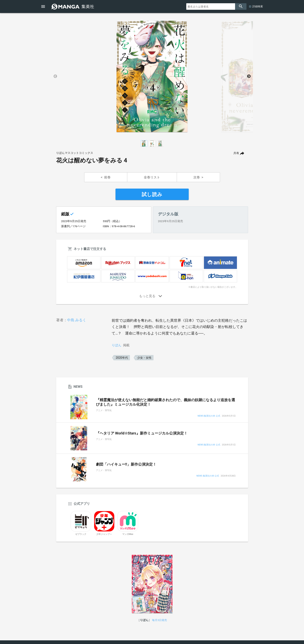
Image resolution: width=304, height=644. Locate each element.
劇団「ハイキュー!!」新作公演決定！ (126, 464)
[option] (152, 76)
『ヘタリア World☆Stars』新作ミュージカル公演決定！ (142, 433)
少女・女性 (144, 358)
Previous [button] (55, 76)
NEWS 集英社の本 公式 (209, 416)
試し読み (152, 194)
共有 (236, 153)
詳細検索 (258, 6)
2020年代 (122, 358)
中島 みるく (77, 320)
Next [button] (249, 76)
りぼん (117, 345)
